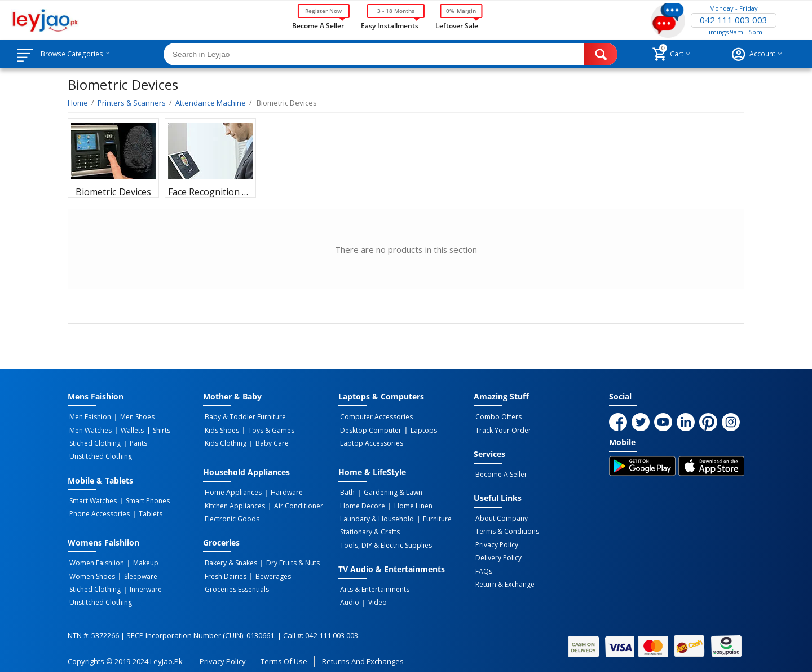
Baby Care (268, 442)
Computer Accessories (375, 417)
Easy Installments (390, 25)
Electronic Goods (230, 515)
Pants (134, 442)
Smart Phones (143, 498)
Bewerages (269, 571)
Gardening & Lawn (389, 490)
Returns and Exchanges (363, 653)
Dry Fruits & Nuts (288, 559)
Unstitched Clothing (99, 454)
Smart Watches (91, 498)
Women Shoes (91, 571)
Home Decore (361, 503)
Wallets (128, 429)
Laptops (419, 429)
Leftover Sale (456, 25)
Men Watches (89, 429)
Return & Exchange (503, 578)
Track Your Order (502, 429)
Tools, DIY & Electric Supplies (384, 540)
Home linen (409, 503)
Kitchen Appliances (233, 503)
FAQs (482, 566)
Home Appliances (231, 490)
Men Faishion (89, 417)
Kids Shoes (220, 429)
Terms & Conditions (506, 529)
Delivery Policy (497, 554)
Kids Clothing (224, 442)
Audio (348, 596)
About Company (500, 516)
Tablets (146, 510)
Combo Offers (497, 417)
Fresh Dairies (224, 571)
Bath (346, 490)
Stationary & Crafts (368, 528)
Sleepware (136, 571)
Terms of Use (284, 653)
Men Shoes (133, 417)
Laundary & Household (375, 515)
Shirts (154, 429)
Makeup (141, 559)
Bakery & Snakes (229, 559)
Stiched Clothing (93, 442)
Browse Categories (77, 54)
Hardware (282, 490)
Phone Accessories (98, 510)
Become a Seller (318, 25)
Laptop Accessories (370, 442)
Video (373, 596)
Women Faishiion (95, 559)
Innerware (141, 583)
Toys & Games (267, 429)
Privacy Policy (495, 541)
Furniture (433, 515)
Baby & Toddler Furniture (244, 417)
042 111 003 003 (734, 20)
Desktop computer (369, 429)
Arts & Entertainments (373, 583)
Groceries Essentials (235, 583)
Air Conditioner (294, 503)
